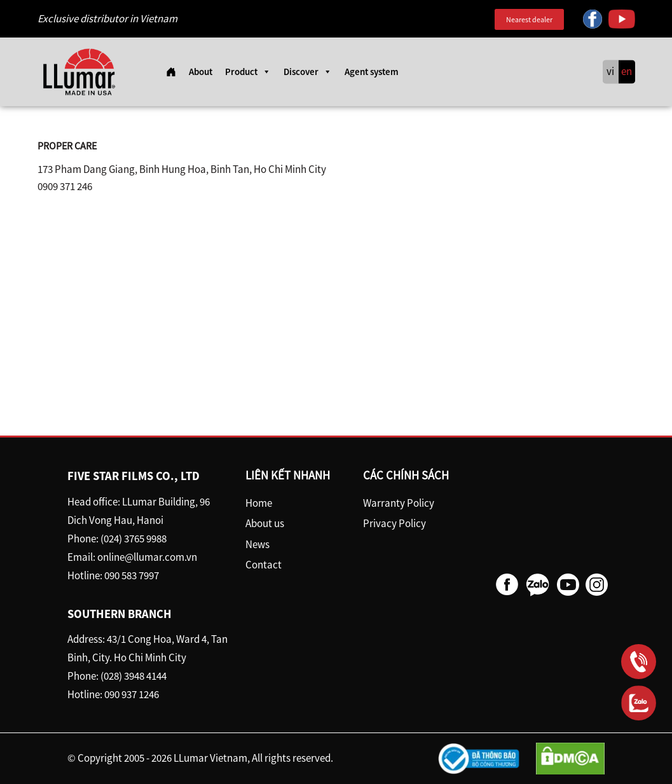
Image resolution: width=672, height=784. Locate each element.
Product (248, 72)
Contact (264, 565)
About (201, 72)
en (627, 72)
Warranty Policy (399, 503)
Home (259, 503)
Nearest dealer (529, 19)
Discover (308, 72)
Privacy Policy (394, 523)
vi (610, 72)
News (257, 544)
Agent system (372, 72)
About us (265, 523)
